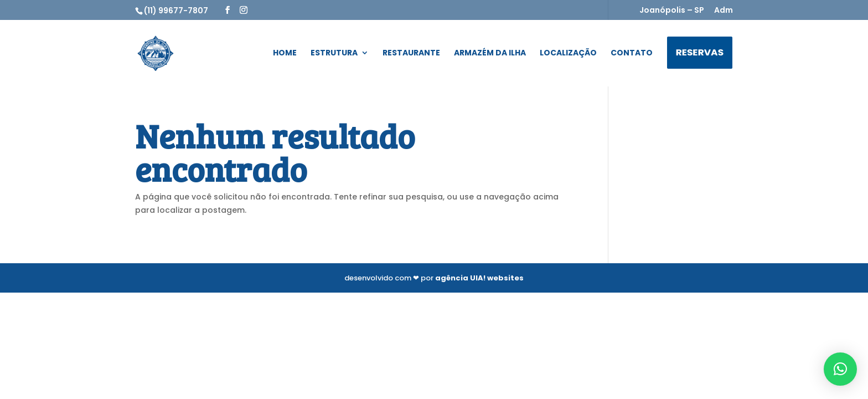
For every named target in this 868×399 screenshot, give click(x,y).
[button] (840, 369)
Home (285, 53)
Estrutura (334, 53)
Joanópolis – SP (672, 11)
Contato (632, 53)
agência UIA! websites (479, 278)
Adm (724, 11)
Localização (568, 53)
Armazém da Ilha (490, 53)
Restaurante (411, 53)
